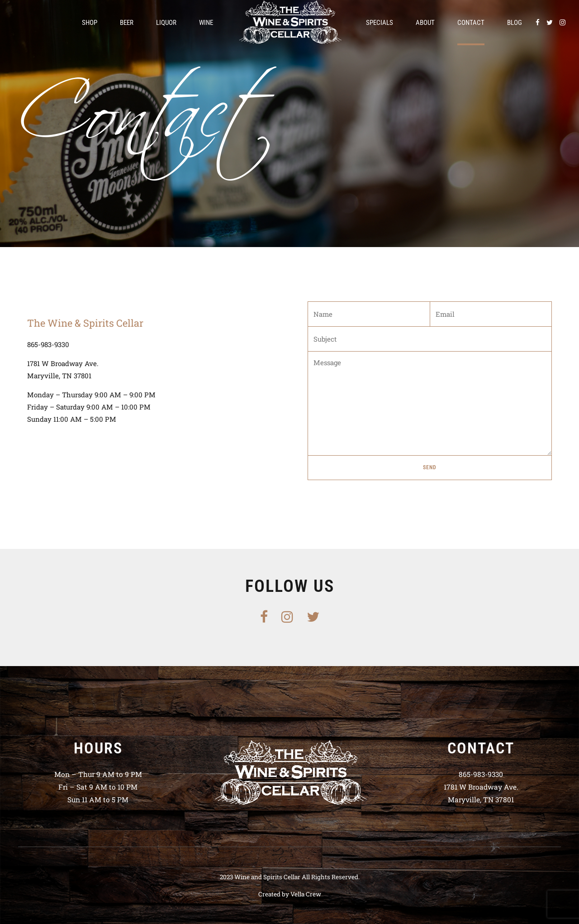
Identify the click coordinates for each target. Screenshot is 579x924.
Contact (471, 23)
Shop (90, 23)
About (425, 23)
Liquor (166, 23)
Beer (127, 23)
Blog (515, 23)
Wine (206, 23)
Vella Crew (306, 894)
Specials (380, 23)
